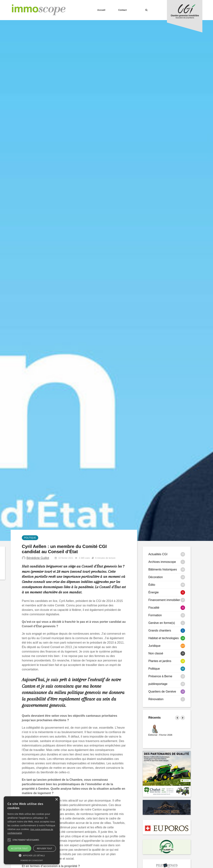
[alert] (32, 830)
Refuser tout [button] (45, 848)
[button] (9, 840)
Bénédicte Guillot (38, 558)
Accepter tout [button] (19, 848)
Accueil (101, 10)
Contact (122, 10)
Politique (30, 538)
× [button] (56, 800)
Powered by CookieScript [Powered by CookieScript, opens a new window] (32, 860)
